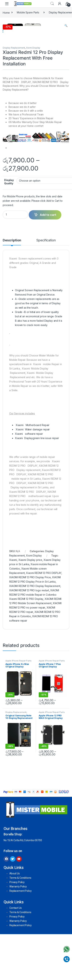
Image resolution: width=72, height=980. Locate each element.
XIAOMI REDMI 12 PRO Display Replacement (35, 631)
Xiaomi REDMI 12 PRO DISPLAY (44, 618)
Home (6, 12)
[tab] (12, 287)
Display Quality (9, 227)
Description (12, 286)
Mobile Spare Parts (28, 12)
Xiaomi (13, 605)
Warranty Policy (18, 932)
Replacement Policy (20, 936)
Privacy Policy (17, 928)
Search (52, 4)
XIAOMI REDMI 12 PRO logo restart (29, 636)
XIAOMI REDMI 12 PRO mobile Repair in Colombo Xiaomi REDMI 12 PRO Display (34, 640)
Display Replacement (14, 93)
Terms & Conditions (20, 923)
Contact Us (16, 953)
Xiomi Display (33, 93)
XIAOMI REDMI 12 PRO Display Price (30, 623)
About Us (15, 919)
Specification (46, 286)
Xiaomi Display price (30, 605)
